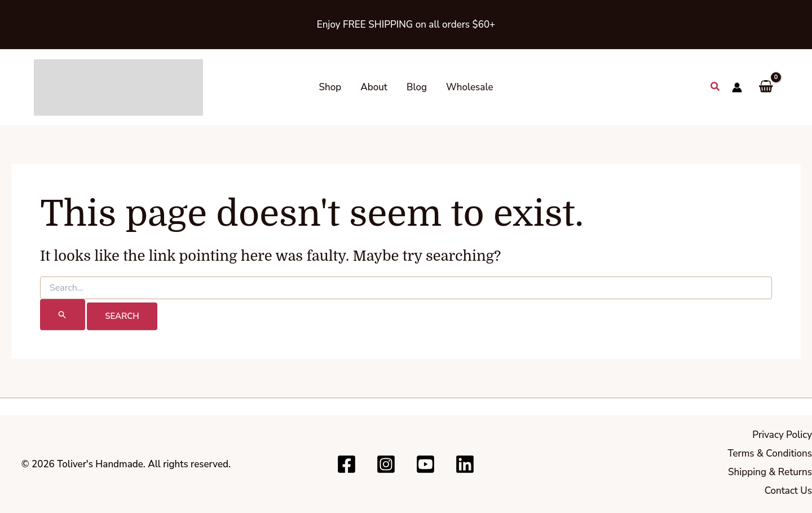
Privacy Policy (782, 435)
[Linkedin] (465, 464)
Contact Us (788, 491)
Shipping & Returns (770, 472)
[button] (716, 87)
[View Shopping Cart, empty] (766, 87)
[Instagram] (386, 464)
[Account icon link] (737, 87)
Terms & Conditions (770, 453)
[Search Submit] (63, 315)
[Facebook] (347, 464)
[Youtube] (425, 464)
